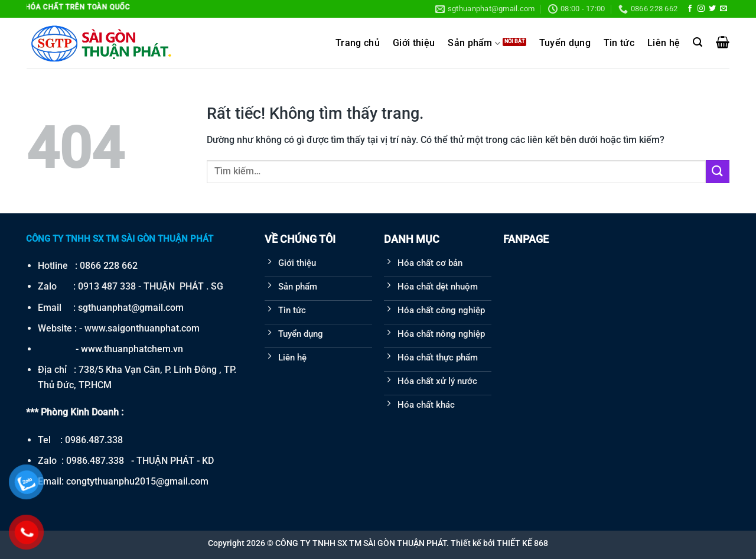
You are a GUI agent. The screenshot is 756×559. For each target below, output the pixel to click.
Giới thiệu (414, 43)
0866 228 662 (109, 266)
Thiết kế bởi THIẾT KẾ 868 (499, 543)
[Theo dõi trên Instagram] (701, 9)
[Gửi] (718, 172)
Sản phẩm (474, 43)
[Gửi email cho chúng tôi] (724, 9)
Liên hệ (664, 43)
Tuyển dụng (565, 43)
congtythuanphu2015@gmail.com (137, 481)
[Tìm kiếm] (698, 42)
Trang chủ (358, 43)
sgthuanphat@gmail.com (131, 308)
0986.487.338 (94, 440)
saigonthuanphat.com (154, 328)
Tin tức (619, 43)
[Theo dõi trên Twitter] (712, 9)
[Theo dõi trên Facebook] (690, 9)
